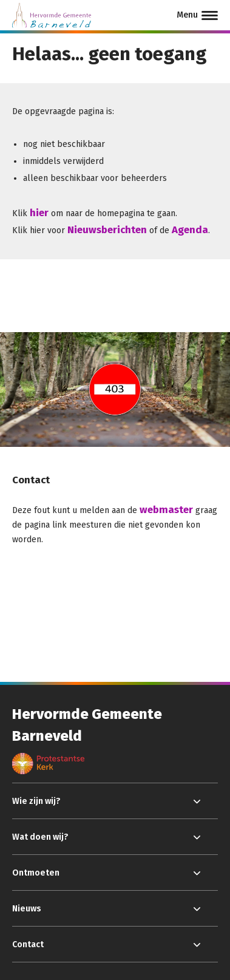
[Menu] (197, 15)
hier (39, 213)
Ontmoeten (36, 873)
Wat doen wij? (40, 837)
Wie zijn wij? (36, 801)
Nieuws (27, 909)
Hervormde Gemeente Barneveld (87, 725)
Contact (28, 944)
